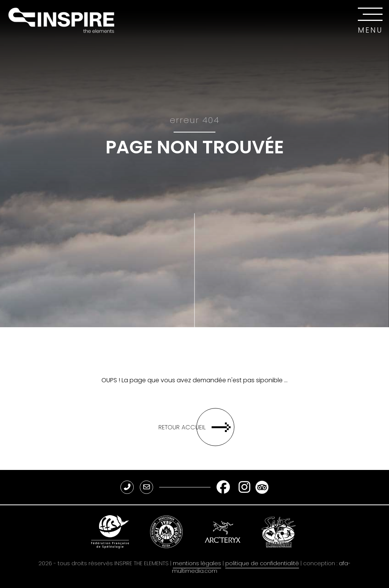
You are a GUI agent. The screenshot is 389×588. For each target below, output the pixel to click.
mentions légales (197, 563)
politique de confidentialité (262, 563)
